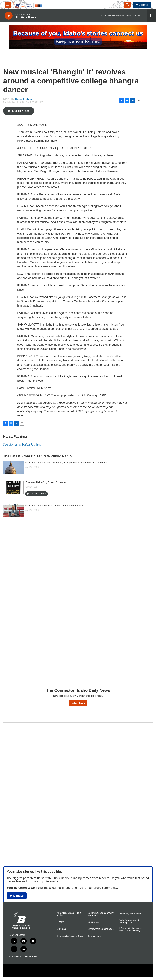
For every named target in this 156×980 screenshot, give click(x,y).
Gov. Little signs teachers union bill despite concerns (54, 506)
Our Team (62, 929)
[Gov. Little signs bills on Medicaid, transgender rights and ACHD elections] (13, 468)
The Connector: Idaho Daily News (78, 690)
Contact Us (93, 922)
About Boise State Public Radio (69, 914)
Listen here (78, 703)
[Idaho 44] (78, 785)
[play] (9, 16)
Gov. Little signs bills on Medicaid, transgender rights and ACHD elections (66, 463)
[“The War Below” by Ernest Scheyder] (13, 487)
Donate (143, 5)
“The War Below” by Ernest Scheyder (46, 482)
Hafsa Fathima (24, 99)
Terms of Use (94, 936)
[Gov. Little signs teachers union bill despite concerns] (13, 511)
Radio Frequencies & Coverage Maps (129, 921)
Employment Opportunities (101, 929)
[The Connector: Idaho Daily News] (78, 609)
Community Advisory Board (70, 936)
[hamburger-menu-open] (8, 5)
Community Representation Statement (101, 914)
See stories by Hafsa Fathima (22, 444)
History (60, 922)
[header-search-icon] (127, 5)
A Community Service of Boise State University (130, 929)
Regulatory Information (130, 914)
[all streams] (151, 16)
